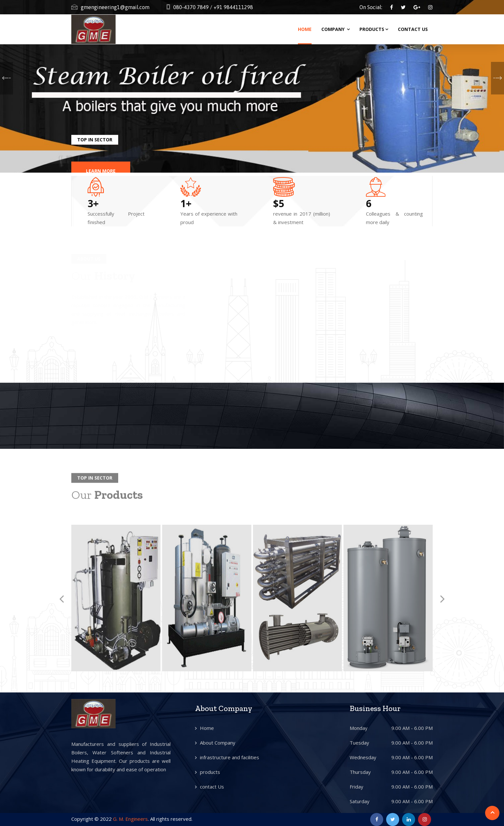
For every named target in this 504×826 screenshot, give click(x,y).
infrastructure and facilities (230, 757)
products (210, 772)
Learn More (101, 163)
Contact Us (413, 29)
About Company (218, 743)
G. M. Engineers (130, 819)
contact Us (212, 787)
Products (374, 29)
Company (336, 29)
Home (305, 29)
